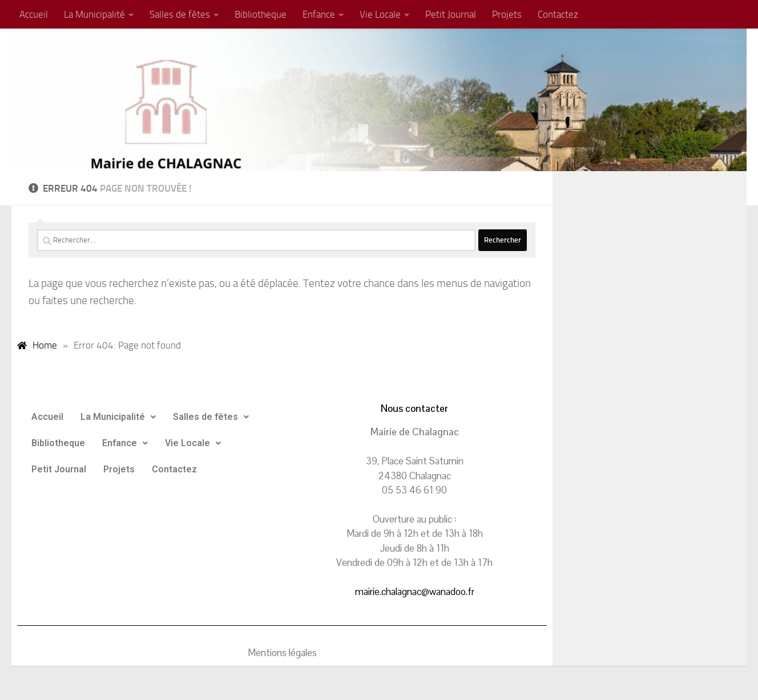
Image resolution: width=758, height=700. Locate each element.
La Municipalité (94, 14)
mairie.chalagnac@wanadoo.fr (415, 592)
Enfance (319, 14)
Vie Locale (380, 14)
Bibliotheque (261, 14)
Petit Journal (451, 14)
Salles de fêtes (180, 14)
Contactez (558, 14)
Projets (507, 14)
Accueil (34, 14)
